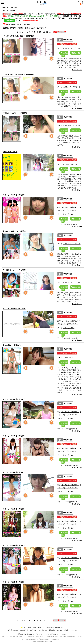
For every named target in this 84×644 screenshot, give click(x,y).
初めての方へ (26, 627)
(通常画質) (64, 54)
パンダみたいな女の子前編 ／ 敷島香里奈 (18, 74)
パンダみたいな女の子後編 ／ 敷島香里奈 (18, 36)
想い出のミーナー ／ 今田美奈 (14, 270)
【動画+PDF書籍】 (74, 18)
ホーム (4, 7)
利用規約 (53, 634)
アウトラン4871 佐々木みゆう (14, 195)
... (50, 32)
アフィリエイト (62, 634)
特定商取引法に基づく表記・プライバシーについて (33, 634)
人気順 (20, 28)
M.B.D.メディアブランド (72, 48)
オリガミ (52, 18)
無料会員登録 (59, 627)
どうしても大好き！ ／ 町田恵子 (15, 113)
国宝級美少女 (68, 16)
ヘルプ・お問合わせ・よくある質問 (43, 627)
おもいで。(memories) (15, 18)
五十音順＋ (42, 28)
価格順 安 (29, 28)
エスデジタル (29, 18)
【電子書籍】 (62, 18)
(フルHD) (76, 53)
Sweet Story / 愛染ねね (12, 345)
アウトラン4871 (69, 214)
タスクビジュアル (42, 18)
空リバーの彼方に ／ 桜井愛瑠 (14, 231)
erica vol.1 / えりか (10, 152)
